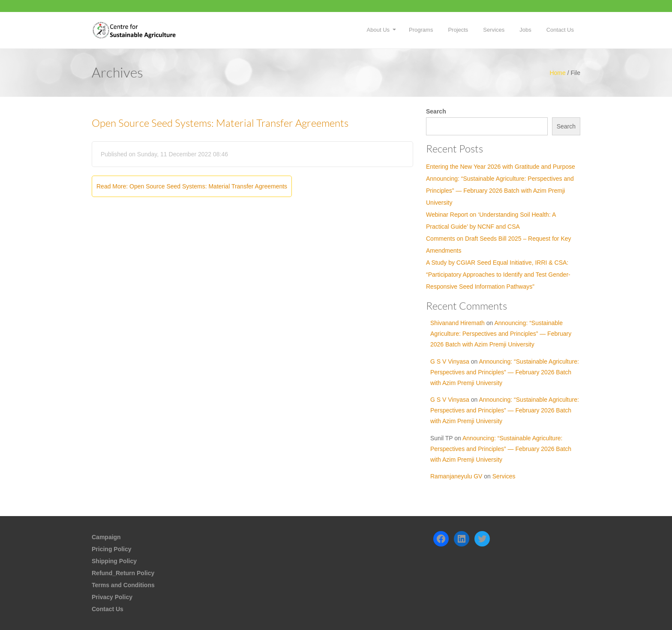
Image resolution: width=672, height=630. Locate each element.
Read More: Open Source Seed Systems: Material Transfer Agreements (192, 186)
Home (557, 73)
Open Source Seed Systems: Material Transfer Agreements (220, 123)
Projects (458, 30)
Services (494, 30)
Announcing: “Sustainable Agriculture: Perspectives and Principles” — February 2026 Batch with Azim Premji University (500, 191)
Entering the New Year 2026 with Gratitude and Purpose (501, 167)
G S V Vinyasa (450, 361)
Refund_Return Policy (123, 573)
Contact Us (560, 30)
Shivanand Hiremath (457, 323)
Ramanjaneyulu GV (456, 476)
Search (436, 111)
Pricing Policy (112, 549)
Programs (421, 30)
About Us (378, 30)
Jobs (525, 30)
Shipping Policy (114, 561)
